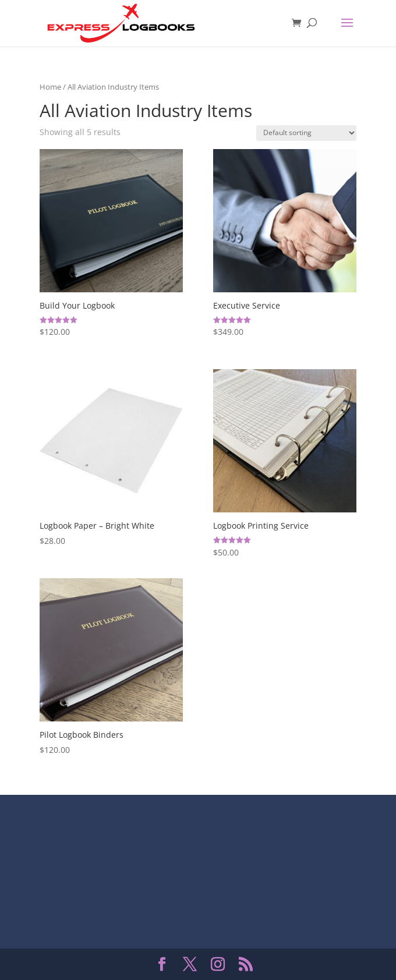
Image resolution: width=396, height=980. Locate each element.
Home (50, 87)
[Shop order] (306, 133)
